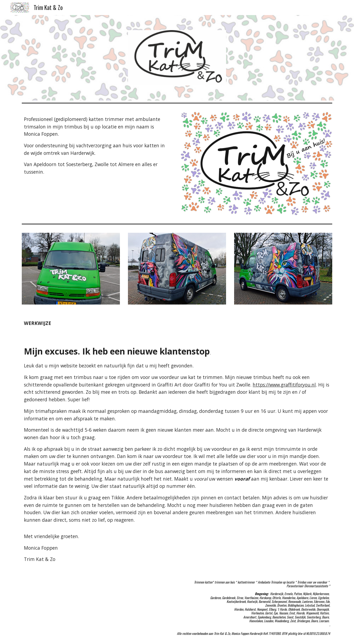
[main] (97, 146)
